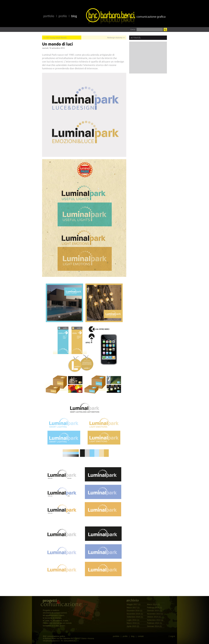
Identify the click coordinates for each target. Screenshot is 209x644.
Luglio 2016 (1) (133, 620)
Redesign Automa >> (116, 38)
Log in (172, 636)
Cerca (133, 29)
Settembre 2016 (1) (135, 617)
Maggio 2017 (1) (134, 604)
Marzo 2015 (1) (153, 604)
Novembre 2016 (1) (135, 614)
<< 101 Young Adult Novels (55, 38)
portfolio (116, 636)
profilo (125, 636)
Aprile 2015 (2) (133, 626)
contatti (141, 636)
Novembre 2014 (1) (155, 614)
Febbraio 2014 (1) (155, 623)
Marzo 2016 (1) (133, 623)
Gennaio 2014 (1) (154, 626)
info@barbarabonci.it (51, 641)
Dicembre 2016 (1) (134, 611)
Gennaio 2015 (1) (154, 611)
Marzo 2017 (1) (133, 608)
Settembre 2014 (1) (155, 620)
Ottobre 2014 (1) (154, 617)
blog (133, 636)
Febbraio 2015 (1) (155, 608)
